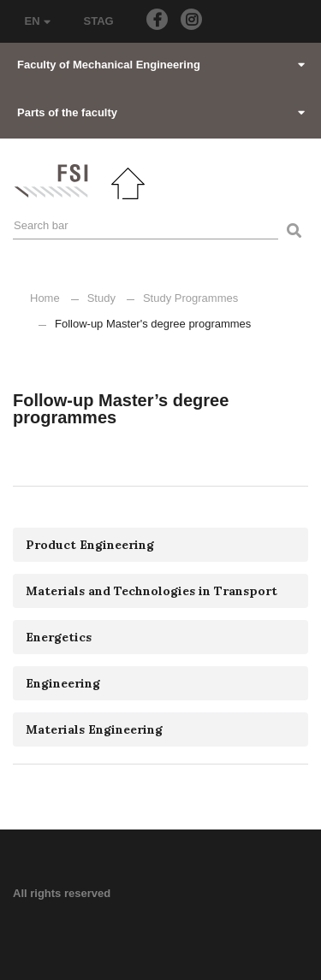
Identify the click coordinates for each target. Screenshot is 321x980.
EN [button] (37, 21)
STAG (99, 21)
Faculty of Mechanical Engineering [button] (161, 65)
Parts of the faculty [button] (161, 112)
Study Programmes (190, 298)
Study (101, 298)
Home (45, 298)
